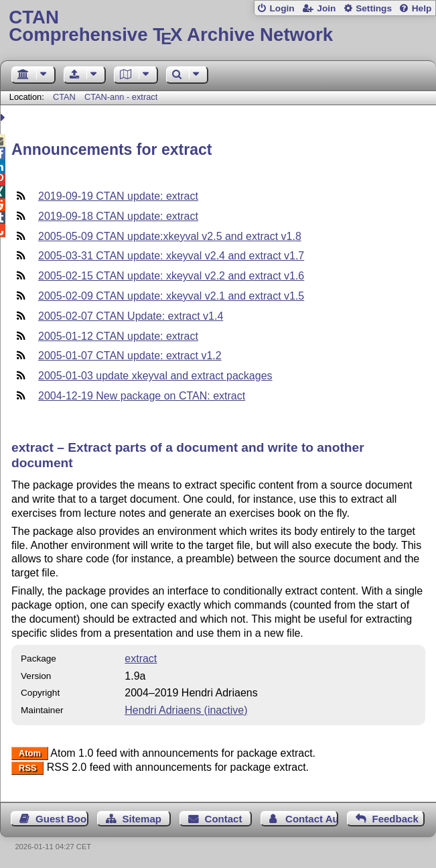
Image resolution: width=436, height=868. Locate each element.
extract (141, 659)
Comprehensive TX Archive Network (218, 26)
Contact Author (312, 819)
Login (282, 8)
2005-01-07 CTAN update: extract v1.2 (130, 356)
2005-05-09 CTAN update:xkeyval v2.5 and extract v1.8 (170, 236)
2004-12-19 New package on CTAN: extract (142, 396)
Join (326, 8)
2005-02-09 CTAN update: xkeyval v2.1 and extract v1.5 (171, 296)
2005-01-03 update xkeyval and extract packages (155, 376)
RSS (28, 768)
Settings (374, 8)
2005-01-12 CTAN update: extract (118, 336)
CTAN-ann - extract (121, 97)
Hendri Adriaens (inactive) (186, 710)
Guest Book (62, 819)
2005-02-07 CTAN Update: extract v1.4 (131, 316)
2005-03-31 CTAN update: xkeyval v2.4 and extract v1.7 (171, 256)
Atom (30, 754)
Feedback (395, 819)
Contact (224, 819)
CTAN (64, 97)
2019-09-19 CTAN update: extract (118, 196)
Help (422, 8)
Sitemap (141, 819)
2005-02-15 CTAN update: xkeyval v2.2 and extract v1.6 (171, 276)
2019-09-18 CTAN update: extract (118, 216)
